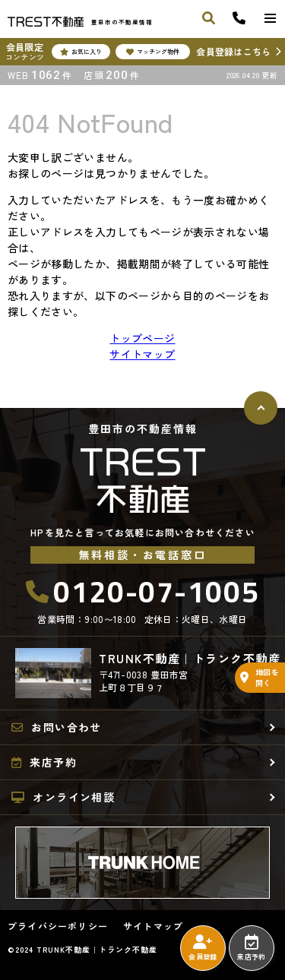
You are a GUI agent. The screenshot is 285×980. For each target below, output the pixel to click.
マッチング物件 (153, 52)
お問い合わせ (57, 727)
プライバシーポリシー (58, 926)
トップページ (142, 338)
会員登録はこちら (233, 51)
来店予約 (251, 948)
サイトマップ (142, 354)
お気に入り (81, 52)
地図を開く (260, 677)
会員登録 (203, 948)
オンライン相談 (63, 797)
